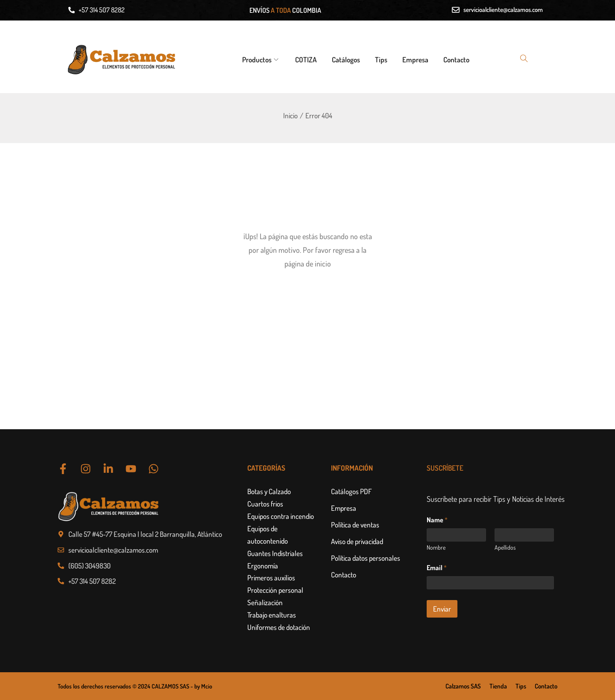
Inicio (290, 116)
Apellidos (505, 547)
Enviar (442, 609)
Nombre (436, 547)
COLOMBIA (307, 10)
